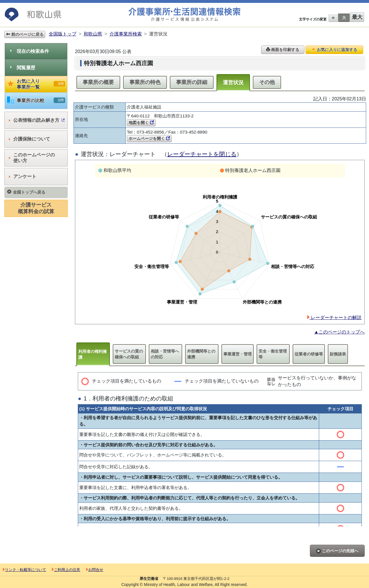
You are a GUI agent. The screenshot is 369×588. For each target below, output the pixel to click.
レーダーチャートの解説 (334, 318)
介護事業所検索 (126, 34)
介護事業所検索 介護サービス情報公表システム (184, 15)
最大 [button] (357, 17)
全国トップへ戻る (26, 192)
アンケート (23, 176)
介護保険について (30, 139)
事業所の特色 (145, 82)
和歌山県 (93, 34)
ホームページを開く (149, 138)
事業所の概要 (98, 82)
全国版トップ (63, 34)
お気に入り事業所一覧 (36, 84)
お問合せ (95, 570)
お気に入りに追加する (334, 50)
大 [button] (344, 18)
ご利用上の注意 (66, 570)
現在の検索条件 (30, 51)
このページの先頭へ (337, 551)
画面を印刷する (283, 50)
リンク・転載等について (25, 570)
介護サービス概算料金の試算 (36, 208)
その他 (267, 82)
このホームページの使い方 (32, 158)
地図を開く (141, 123)
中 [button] (333, 18)
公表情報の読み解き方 (37, 120)
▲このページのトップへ (339, 332)
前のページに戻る (25, 34)
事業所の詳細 (192, 82)
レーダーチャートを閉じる (202, 154)
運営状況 (233, 83)
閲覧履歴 (23, 68)
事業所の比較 (36, 101)
